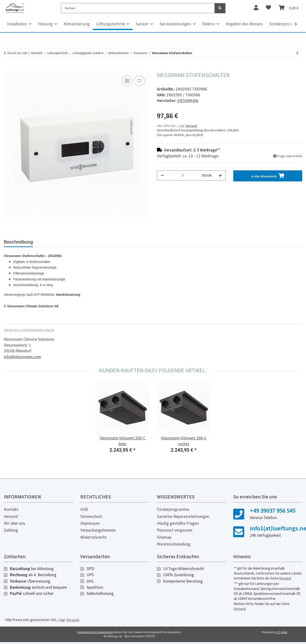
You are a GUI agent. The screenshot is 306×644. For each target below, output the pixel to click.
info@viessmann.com (22, 357)
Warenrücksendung (174, 544)
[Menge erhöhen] (220, 175)
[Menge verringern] (162, 175)
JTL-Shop (282, 632)
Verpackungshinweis (98, 530)
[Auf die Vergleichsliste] (127, 81)
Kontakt (11, 509)
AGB (84, 509)
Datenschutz (91, 516)
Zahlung (11, 530)
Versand (191, 126)
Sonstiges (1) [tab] (90, 242)
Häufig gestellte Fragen (178, 523)
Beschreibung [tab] (18, 242)
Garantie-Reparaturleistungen (183, 516)
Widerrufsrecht (93, 537)
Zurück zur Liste (17, 53)
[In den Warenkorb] (8, 69)
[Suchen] (138, 8)
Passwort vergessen (175, 530)
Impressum (90, 523)
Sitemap (164, 537)
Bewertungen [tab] (54, 242)
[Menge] (183, 175)
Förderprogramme (173, 509)
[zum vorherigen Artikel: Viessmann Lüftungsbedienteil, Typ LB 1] (297, 53)
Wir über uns (15, 523)
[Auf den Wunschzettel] (139, 81)
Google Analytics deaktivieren (95, 632)
